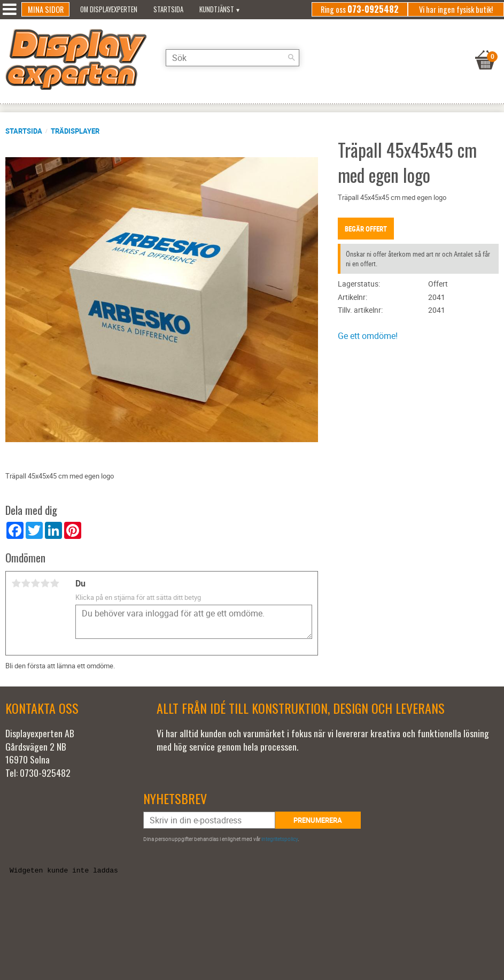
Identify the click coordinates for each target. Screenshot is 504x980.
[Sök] (291, 58)
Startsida (24, 131)
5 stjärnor (55, 583)
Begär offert (366, 229)
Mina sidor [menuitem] (46, 9)
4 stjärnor (45, 583)
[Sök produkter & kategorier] (232, 58)
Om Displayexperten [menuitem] (109, 9)
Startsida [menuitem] (168, 9)
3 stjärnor (35, 583)
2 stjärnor (26, 583)
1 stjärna (16, 583)
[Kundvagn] (485, 47)
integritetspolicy (280, 839)
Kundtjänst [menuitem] (217, 9)
